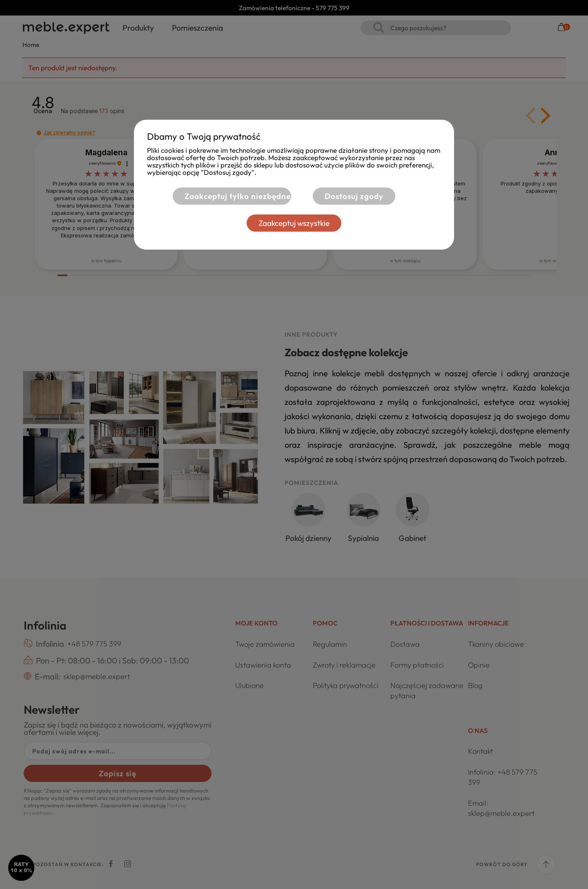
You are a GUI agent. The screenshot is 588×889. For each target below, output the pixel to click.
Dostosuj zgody (354, 196)
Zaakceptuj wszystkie (294, 223)
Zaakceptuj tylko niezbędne (238, 196)
